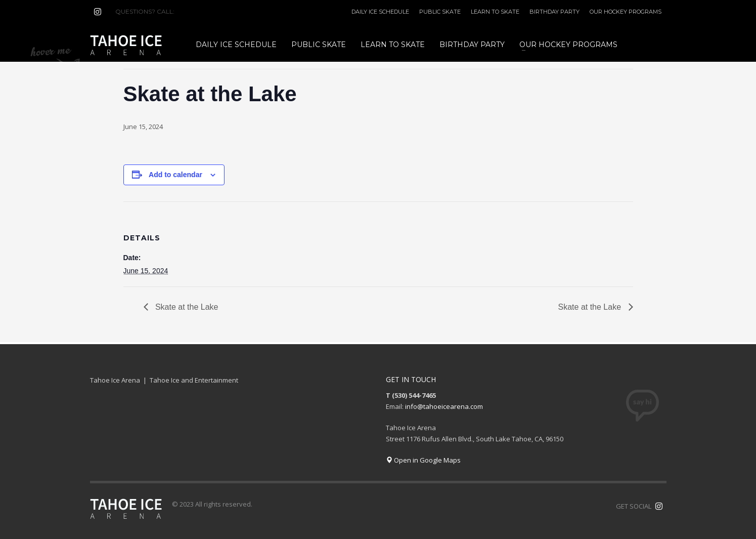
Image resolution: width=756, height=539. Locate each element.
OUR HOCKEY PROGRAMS (626, 12)
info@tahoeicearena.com (444, 406)
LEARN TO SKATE (495, 12)
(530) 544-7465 (201, 11)
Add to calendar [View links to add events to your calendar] (175, 175)
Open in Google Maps (423, 460)
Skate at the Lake (186, 307)
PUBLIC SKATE (440, 12)
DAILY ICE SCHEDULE (380, 12)
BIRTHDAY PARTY (554, 12)
